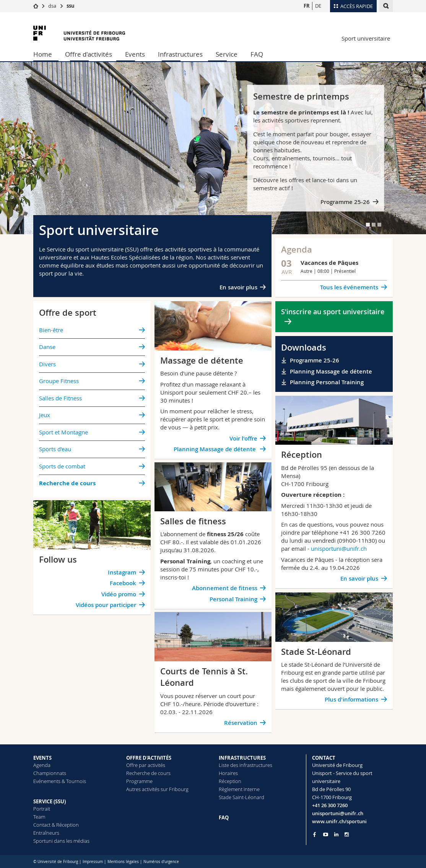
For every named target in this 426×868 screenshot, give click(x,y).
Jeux (45, 415)
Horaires (228, 773)
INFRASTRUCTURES (242, 758)
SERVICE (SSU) (50, 801)
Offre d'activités (89, 54)
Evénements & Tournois (60, 781)
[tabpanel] (213, 148)
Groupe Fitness (59, 381)
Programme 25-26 (345, 202)
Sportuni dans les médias (61, 841)
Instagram (122, 572)
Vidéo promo (119, 594)
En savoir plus (238, 287)
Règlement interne (239, 789)
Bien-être (51, 330)
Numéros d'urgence (161, 862)
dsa (52, 6)
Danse (47, 347)
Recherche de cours (148, 773)
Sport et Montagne (63, 432)
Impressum (93, 862)
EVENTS (42, 758)
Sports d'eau (55, 449)
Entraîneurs (46, 833)
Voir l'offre (243, 438)
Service (227, 54)
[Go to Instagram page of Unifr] (347, 835)
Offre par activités (146, 765)
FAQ (257, 54)
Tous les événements (349, 287)
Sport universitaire (366, 38)
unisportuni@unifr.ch (339, 548)
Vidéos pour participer (106, 605)
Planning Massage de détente (215, 449)
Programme (139, 781)
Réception (230, 781)
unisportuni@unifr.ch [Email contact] (338, 813)
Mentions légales (123, 862)
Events (135, 54)
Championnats (50, 773)
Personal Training (233, 599)
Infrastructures (180, 54)
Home (43, 54)
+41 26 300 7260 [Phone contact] (330, 805)
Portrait (42, 809)
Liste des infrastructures (246, 765)
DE (318, 6)
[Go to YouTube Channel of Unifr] (326, 835)
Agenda (42, 765)
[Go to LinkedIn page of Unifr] (336, 835)
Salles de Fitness (60, 398)
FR (307, 6)
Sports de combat (62, 466)
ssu (71, 6)
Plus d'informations (351, 699)
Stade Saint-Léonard (241, 797)
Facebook (123, 583)
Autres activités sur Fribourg (157, 789)
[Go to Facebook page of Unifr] (315, 834)
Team (39, 817)
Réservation (241, 723)
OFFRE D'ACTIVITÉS (149, 758)
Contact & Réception (56, 825)
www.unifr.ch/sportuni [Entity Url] (339, 821)
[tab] (368, 225)
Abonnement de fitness (225, 588)
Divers (47, 364)
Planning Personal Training (327, 382)
